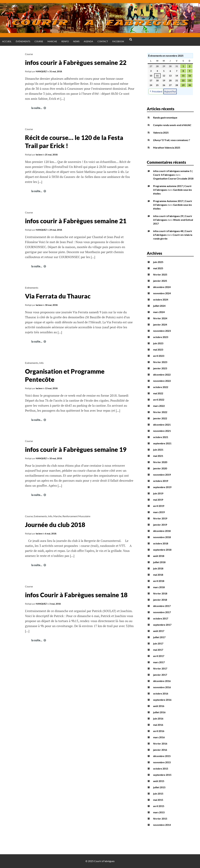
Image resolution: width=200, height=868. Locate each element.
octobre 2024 (161, 299)
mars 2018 (159, 587)
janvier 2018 (160, 600)
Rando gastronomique (165, 117)
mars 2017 (159, 662)
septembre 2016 (162, 700)
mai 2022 (158, 393)
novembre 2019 (162, 475)
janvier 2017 (160, 675)
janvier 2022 (160, 418)
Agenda (88, 41)
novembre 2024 (162, 293)
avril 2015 (159, 806)
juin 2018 (158, 568)
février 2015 (160, 819)
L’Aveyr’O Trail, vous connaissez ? (172, 140)
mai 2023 (158, 349)
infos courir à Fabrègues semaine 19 (76, 449)
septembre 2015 (162, 775)
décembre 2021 (162, 425)
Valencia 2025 (161, 132)
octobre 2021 (161, 437)
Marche (52, 41)
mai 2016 (158, 725)
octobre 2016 (161, 693)
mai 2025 (158, 268)
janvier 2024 (160, 324)
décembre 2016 (162, 681)
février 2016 (160, 743)
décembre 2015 (162, 756)
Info (41, 363)
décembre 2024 (162, 287)
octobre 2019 (161, 481)
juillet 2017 (159, 637)
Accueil (7, 41)
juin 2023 (158, 343)
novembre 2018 (162, 537)
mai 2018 (158, 575)
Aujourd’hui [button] (170, 91)
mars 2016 (159, 737)
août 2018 (159, 556)
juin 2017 (158, 643)
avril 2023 (159, 356)
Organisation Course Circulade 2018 (173, 178)
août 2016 (159, 706)
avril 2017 (159, 656)
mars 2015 (159, 812)
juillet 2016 (159, 712)
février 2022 (160, 412)
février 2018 (160, 593)
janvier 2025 (160, 281)
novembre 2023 (162, 331)
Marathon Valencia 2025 (167, 148)
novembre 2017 (162, 612)
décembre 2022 (162, 375)
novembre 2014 (162, 825)
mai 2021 (158, 456)
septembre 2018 (162, 550)
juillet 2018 (159, 562)
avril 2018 (159, 581)
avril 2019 (159, 506)
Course (39, 41)
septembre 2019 (162, 487)
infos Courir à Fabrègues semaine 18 (76, 595)
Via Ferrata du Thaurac (58, 296)
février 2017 (160, 668)
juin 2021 (158, 450)
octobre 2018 (161, 543)
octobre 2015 (161, 768)
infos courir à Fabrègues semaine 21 (76, 221)
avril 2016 (159, 731)
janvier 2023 (160, 368)
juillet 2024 (159, 306)
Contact (103, 41)
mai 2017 (158, 650)
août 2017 (159, 631)
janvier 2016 (160, 750)
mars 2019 (159, 512)
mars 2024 (159, 312)
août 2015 (159, 781)
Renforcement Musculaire (76, 516)
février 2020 (160, 462)
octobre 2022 (161, 387)
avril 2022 (159, 400)
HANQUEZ (41, 71)
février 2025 (160, 274)
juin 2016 (158, 718)
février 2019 (160, 518)
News (76, 41)
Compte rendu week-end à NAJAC (172, 125)
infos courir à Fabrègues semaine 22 (76, 63)
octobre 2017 (161, 618)
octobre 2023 (161, 337)
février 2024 (160, 318)
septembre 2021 (162, 443)
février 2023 (160, 362)
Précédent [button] (156, 91)
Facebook (118, 41)
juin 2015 (158, 794)
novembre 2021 (162, 431)
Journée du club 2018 (55, 525)
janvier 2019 (160, 525)
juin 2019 (158, 493)
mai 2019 (158, 500)
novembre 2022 (162, 381)
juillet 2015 (159, 787)
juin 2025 (158, 262)
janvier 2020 (160, 468)
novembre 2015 (162, 762)
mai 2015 (158, 800)
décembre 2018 (162, 531)
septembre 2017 (162, 625)
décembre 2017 (162, 606)
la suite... (39, 108)
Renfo (65, 41)
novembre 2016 (162, 687)
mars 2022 (159, 406)
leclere (39, 155)
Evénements (32, 288)
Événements (23, 41)
